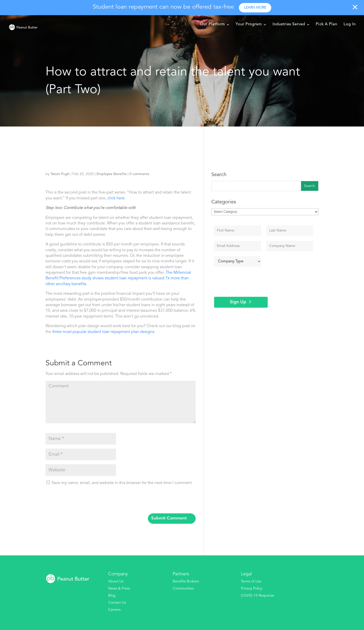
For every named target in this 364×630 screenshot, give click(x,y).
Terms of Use (251, 581)
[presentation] (80, 501)
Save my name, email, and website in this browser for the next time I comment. (122, 483)
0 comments (139, 174)
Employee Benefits (112, 174)
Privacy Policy (252, 589)
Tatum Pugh (60, 174)
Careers (114, 610)
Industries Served (289, 24)
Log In (350, 24)
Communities (183, 589)
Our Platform (212, 24)
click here (116, 198)
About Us (116, 581)
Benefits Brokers (186, 581)
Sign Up (238, 302)
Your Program (249, 24)
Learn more (255, 8)
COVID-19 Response (257, 596)
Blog (112, 596)
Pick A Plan (326, 24)
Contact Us (117, 603)
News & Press (119, 589)
